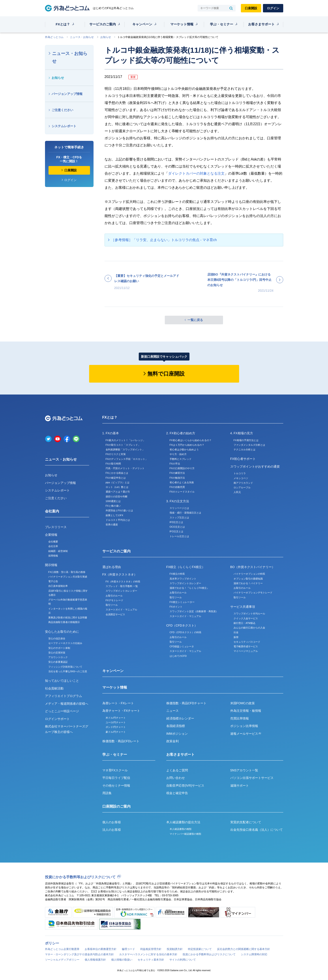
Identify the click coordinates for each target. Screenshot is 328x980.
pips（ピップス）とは (118, 482)
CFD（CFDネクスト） (182, 625)
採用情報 (53, 556)
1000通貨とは (113, 501)
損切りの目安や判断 (117, 497)
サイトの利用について (183, 960)
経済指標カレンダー (180, 718)
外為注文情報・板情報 (246, 711)
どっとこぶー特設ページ (62, 711)
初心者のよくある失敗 (182, 482)
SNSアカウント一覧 (244, 770)
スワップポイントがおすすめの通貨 (255, 466)
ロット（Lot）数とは (117, 487)
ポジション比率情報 (244, 726)
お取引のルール (114, 596)
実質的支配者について (246, 822)
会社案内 (52, 511)
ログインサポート (57, 719)
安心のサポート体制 (59, 648)
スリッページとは (179, 508)
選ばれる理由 (112, 567)
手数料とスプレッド (181, 459)
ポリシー (52, 943)
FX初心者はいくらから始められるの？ (191, 440)
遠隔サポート (240, 786)
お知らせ (106, 37)
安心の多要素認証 (58, 662)
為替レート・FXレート (118, 703)
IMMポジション (177, 734)
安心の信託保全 (57, 638)
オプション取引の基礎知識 (248, 579)
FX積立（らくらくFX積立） (186, 567)
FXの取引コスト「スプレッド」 (123, 445)
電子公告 (53, 581)
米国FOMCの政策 (243, 703)
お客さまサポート (261, 24)
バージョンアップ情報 (67, 94)
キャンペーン (142, 24)
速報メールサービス (246, 734)
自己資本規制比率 (58, 586)
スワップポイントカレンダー (121, 591)
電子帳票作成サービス (246, 646)
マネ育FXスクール (115, 770)
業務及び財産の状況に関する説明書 (68, 617)
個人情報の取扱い (122, 960)
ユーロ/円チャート (116, 722)
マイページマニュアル (246, 651)
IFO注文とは (176, 531)
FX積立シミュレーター (182, 602)
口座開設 (251, 8)
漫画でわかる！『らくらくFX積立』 (189, 588)
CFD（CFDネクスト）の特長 (186, 632)
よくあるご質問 (177, 770)
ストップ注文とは (179, 517)
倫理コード (128, 949)
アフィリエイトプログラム (64, 696)
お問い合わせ (176, 778)
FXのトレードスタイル (182, 492)
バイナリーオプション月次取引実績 (68, 577)
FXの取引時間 (113, 464)
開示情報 (51, 565)
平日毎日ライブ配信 (116, 778)
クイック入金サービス (246, 618)
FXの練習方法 (177, 473)
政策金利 (172, 741)
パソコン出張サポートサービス (252, 778)
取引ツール (112, 605)
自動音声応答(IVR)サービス (185, 786)
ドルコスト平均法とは (118, 520)
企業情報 (51, 535)
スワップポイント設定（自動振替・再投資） (194, 611)
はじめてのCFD (178, 656)
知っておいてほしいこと (62, 681)
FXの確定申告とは (116, 478)
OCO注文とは (177, 527)
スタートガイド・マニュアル (121, 610)
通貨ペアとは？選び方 (118, 492)
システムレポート (64, 126)
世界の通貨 (112, 525)
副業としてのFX (114, 515)
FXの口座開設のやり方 (182, 468)
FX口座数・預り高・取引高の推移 (67, 572)
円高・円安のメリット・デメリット (125, 468)
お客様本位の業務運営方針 (101, 949)
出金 (236, 632)
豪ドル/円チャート (116, 732)
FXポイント (176, 607)
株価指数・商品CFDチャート (186, 703)
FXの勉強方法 (177, 478)
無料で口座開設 (166, 374)
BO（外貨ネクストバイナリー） (253, 567)
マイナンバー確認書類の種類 (185, 834)
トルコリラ (240, 473)
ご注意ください (62, 110)
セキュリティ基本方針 (151, 960)
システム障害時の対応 (254, 954)
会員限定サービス (115, 614)
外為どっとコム (54, 37)
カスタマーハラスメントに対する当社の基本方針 (148, 954)
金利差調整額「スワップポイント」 (125, 449)
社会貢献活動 (54, 688)
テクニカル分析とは (245, 449)
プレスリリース (56, 527)
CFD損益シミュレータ (182, 646)
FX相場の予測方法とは (246, 440)
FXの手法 (175, 464)
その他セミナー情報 (116, 786)
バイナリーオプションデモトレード (253, 593)
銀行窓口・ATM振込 (245, 623)
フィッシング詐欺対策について (65, 667)
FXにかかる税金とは (117, 473)
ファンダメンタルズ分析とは (249, 445)
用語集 (107, 793)
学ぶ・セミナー (222, 24)
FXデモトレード (114, 600)
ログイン (273, 8)
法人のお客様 (112, 830)
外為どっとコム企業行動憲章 (62, 949)
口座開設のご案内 (116, 806)
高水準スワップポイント (183, 579)
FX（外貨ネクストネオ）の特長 (123, 582)
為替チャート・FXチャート (121, 711)
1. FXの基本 (111, 433)
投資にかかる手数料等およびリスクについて (80, 877)
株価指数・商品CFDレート (121, 741)
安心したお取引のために (62, 632)
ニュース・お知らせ (82, 37)
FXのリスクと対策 (116, 454)
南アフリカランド (243, 483)
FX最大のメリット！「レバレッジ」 (125, 440)
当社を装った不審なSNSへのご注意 (68, 671)
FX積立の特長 (177, 574)
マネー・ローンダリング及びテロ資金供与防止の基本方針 (79, 954)
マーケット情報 (182, 24)
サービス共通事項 (243, 607)
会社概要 (53, 542)
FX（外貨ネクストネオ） (120, 574)
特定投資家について (200, 949)
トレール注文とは (179, 536)
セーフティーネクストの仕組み (65, 643)
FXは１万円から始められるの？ (187, 445)
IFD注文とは (176, 522)
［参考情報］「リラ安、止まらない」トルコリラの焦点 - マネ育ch (164, 240)
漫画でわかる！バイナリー (248, 583)
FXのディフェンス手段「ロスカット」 (127, 459)
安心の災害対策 (57, 653)
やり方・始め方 (178, 454)
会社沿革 (53, 546)
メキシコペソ (241, 478)
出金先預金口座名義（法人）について (257, 830)
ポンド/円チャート (116, 727)
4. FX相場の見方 (242, 433)
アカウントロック (58, 657)
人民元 (237, 492)
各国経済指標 (176, 726)
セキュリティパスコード (247, 642)
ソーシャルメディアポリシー (62, 960)
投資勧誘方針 (175, 949)
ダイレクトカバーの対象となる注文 (196, 173)
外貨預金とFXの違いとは (119, 510)
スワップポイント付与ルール (249, 614)
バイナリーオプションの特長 (249, 574)
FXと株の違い (113, 506)
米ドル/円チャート (116, 718)
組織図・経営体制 (58, 551)
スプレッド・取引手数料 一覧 (122, 586)
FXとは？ (63, 24)
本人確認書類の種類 (181, 829)
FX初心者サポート (243, 459)
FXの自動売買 (177, 487)
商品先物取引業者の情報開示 (64, 622)
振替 (236, 637)
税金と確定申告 (177, 793)
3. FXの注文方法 (178, 501)
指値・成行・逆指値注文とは (185, 513)
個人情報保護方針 (95, 960)
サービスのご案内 (103, 24)
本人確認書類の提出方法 (183, 822)
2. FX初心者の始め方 (181, 433)
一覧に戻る (195, 320)
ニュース (172, 711)
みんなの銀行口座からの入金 (249, 628)
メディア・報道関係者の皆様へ (67, 704)
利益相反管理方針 (151, 949)
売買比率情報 (240, 718)
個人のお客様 (112, 822)
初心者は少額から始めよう (184, 449)
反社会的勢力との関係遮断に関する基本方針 (244, 949)
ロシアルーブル (242, 487)
